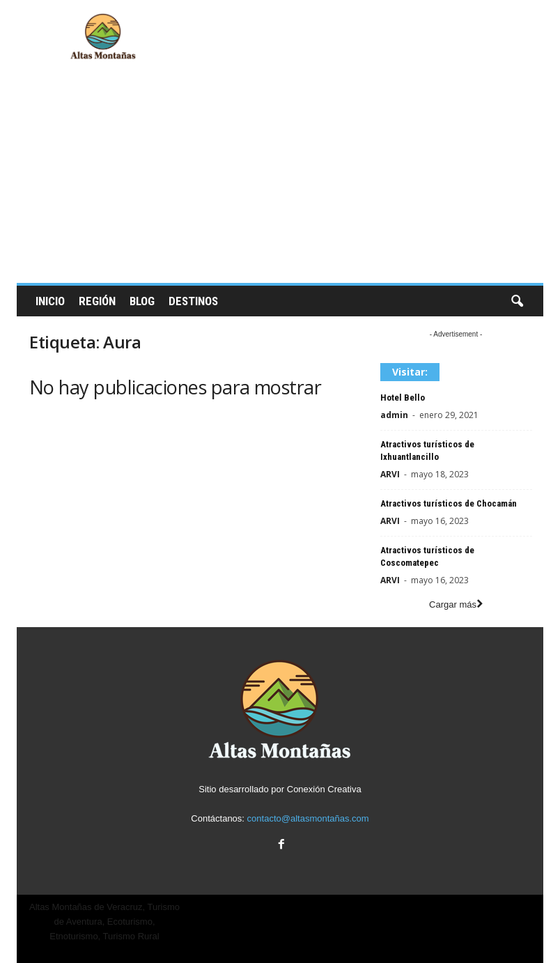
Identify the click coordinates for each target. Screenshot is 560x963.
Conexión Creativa (324, 789)
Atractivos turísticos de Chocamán (449, 503)
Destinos (193, 301)
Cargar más (456, 604)
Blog (142, 301)
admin (394, 415)
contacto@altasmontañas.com (308, 818)
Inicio (50, 301)
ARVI (390, 474)
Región (97, 301)
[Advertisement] (280, 178)
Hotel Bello (403, 398)
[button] (517, 302)
